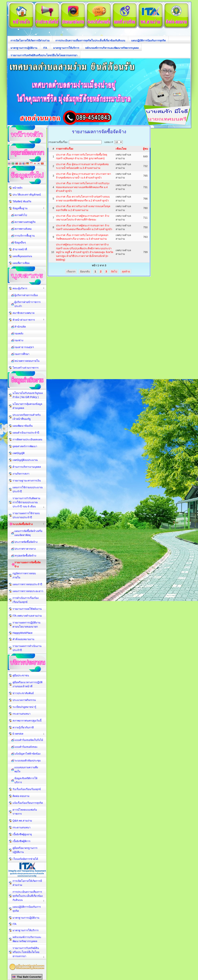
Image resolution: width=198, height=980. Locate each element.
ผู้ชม (145, 149)
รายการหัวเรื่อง (65, 149)
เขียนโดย (121, 149)
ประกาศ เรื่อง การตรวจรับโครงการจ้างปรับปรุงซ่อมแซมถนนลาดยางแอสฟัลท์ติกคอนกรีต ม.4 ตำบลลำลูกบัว (83, 187)
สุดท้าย (126, 271)
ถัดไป (114, 271)
